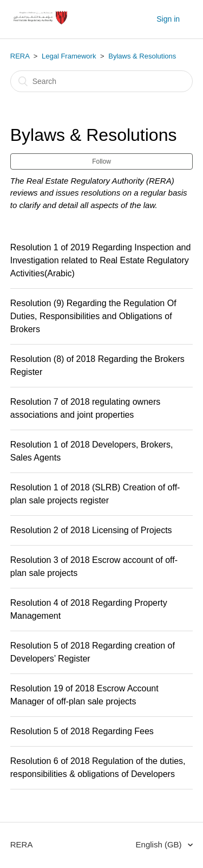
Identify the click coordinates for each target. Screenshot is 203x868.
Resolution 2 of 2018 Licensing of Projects (91, 530)
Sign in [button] (168, 19)
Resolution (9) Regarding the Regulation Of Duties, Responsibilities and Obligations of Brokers (93, 316)
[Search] (102, 81)
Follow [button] (101, 161)
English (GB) (160, 844)
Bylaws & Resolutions (142, 56)
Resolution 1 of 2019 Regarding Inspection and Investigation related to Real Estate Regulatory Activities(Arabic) (101, 260)
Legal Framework (69, 56)
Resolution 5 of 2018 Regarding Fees (82, 731)
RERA (20, 56)
